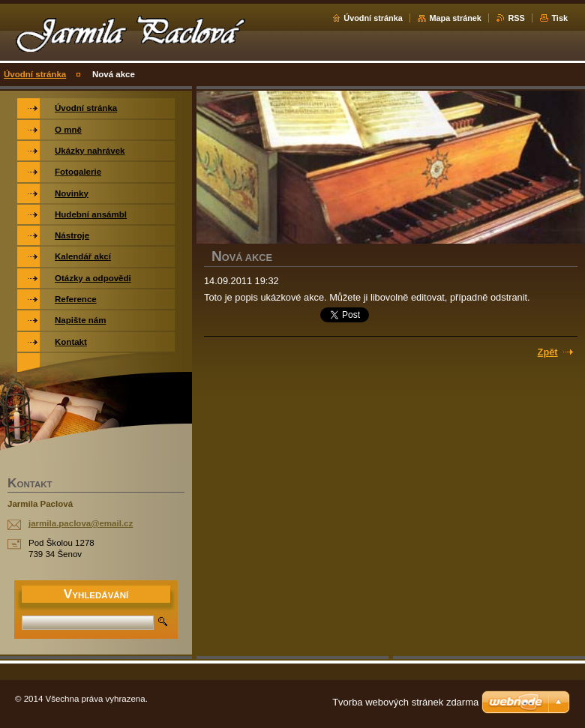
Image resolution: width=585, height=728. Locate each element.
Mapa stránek (455, 18)
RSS (516, 18)
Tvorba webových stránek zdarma (405, 702)
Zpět (548, 352)
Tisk (559, 18)
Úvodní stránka (373, 18)
